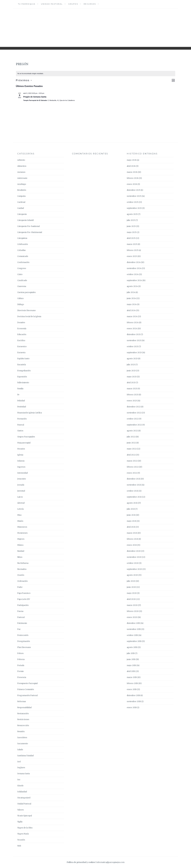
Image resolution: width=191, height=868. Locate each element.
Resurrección (23, 725)
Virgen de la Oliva (25, 828)
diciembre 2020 (134, 551)
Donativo (21, 323)
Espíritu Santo (23, 359)
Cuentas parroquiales (26, 292)
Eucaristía (22, 365)
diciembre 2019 (133, 623)
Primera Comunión (26, 689)
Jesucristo (22, 479)
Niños (20, 557)
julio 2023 (131, 365)
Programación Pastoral (27, 695)
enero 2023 (132, 401)
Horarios (21, 449)
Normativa (22, 569)
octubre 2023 (132, 347)
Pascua (20, 611)
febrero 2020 (133, 611)
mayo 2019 (131, 665)
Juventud (21, 491)
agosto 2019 (132, 647)
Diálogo (21, 304)
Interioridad (23, 473)
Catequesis (22, 214)
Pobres (20, 653)
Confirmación (23, 262)
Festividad (22, 407)
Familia (20, 389)
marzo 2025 (132, 244)
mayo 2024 (132, 304)
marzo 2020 (132, 605)
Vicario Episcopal (25, 816)
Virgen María (23, 834)
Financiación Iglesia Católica (30, 413)
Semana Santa (24, 774)
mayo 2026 (132, 160)
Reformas (22, 701)
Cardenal (21, 202)
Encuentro (22, 347)
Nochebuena (23, 563)
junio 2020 (131, 587)
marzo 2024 (132, 317)
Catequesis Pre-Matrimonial (30, 232)
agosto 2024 (132, 286)
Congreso (22, 268)
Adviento (21, 160)
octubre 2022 (133, 419)
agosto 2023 (132, 359)
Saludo (20, 750)
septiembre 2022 (134, 425)
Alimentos (22, 166)
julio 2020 (131, 581)
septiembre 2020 (134, 569)
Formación (22, 419)
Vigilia (20, 822)
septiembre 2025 (134, 208)
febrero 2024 (133, 323)
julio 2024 (131, 292)
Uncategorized (24, 798)
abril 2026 (131, 166)
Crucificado (22, 280)
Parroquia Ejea (95, 26)
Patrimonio (22, 623)
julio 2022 (131, 437)
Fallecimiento (23, 383)
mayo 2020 (132, 593)
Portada (21, 665)
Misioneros (22, 527)
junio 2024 (131, 298)
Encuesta (21, 353)
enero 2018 (132, 708)
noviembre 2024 (134, 268)
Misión (20, 521)
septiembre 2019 (134, 641)
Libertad (21, 503)
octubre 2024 (133, 274)
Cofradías (21, 250)
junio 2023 (131, 371)
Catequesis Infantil (25, 220)
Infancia (21, 461)
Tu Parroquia (27, 4)
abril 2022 (131, 455)
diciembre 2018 (133, 695)
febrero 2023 (132, 395)
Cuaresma (22, 286)
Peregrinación (24, 641)
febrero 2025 (133, 250)
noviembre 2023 (134, 340)
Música (20, 545)
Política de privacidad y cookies (81, 862)
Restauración (23, 714)
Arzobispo (22, 184)
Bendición (22, 190)
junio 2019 (131, 659)
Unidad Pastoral (52, 4)
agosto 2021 (132, 503)
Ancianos (21, 172)
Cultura (20, 298)
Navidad (21, 551)
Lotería (20, 509)
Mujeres (21, 539)
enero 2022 (132, 473)
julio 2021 (131, 509)
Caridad (21, 208)
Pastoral (21, 617)
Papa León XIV (24, 599)
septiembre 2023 (134, 353)
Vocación (21, 840)
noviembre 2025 (134, 196)
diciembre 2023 (134, 334)
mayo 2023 (132, 377)
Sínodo (20, 786)
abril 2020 (131, 599)
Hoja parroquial (24, 443)
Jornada (21, 485)
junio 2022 (131, 443)
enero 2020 (132, 617)
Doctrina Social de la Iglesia (29, 317)
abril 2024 (131, 310)
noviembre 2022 (134, 413)
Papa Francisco (24, 593)
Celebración (23, 244)
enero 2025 (132, 256)
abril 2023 (131, 383)
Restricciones (23, 719)
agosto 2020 (132, 575)
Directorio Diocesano (26, 310)
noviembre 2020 (134, 557)
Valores (21, 810)
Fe (18, 395)
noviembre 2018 (134, 701)
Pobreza (21, 659)
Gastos (20, 431)
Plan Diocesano (24, 647)
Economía (22, 329)
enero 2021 (132, 545)
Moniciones (22, 533)
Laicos (20, 497)
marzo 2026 (132, 172)
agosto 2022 (132, 431)
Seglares (21, 768)
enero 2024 (132, 329)
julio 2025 (131, 220)
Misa (19, 515)
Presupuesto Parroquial (27, 683)
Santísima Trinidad (25, 756)
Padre (20, 587)
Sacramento (23, 744)
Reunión (21, 732)
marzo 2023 (132, 389)
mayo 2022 (132, 449)
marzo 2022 (132, 461)
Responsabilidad (24, 708)
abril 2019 (131, 671)
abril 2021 (131, 527)
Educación (22, 334)
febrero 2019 (132, 683)
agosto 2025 (132, 214)
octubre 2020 (133, 563)
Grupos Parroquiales (26, 437)
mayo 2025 (132, 232)
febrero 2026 (133, 178)
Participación (23, 605)
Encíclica (21, 340)
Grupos (73, 4)
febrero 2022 (133, 467)
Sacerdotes (22, 738)
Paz (19, 629)
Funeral (21, 425)
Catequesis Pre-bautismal (28, 226)
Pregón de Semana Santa (35, 97)
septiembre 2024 (134, 280)
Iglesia (20, 455)
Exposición (22, 377)
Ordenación (22, 581)
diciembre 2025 (134, 190)
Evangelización (24, 371)
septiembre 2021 (134, 497)
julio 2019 (131, 653)
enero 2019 (132, 689)
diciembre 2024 (134, 262)
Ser (19, 780)
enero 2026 (132, 184)
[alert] (96, 74)
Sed (19, 762)
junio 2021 (131, 515)
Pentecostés (23, 635)
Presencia (22, 677)
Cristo (20, 274)
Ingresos (21, 467)
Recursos (90, 4)
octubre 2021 (132, 491)
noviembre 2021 (134, 485)
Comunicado (23, 256)
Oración (21, 575)
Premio (21, 671)
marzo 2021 (132, 533)
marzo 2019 (132, 677)
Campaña (21, 196)
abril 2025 (131, 238)
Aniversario (22, 178)
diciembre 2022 (134, 407)
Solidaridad (22, 792)
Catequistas (22, 238)
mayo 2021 (131, 521)
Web (19, 846)
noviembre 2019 (134, 629)
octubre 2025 (133, 202)
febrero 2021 (132, 539)
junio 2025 (131, 226)
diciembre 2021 (133, 479)
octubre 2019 (132, 635)
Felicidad (21, 401)
